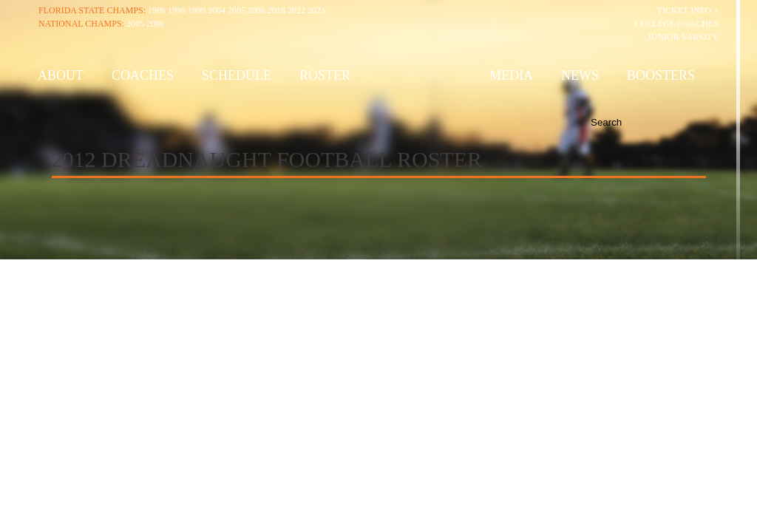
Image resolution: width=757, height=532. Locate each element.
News (580, 75)
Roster (325, 75)
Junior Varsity (683, 37)
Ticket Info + (688, 10)
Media (511, 75)
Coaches (143, 75)
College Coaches (676, 24)
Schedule (237, 75)
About (61, 75)
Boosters (661, 75)
